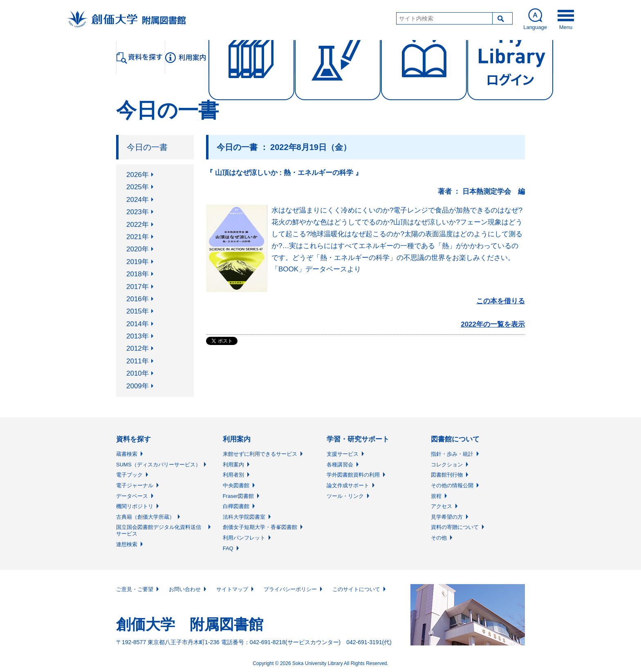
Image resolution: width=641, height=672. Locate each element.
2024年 (138, 200)
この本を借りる (501, 301)
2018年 (138, 274)
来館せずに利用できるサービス (260, 454)
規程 (436, 496)
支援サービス (343, 454)
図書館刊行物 (447, 475)
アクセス (442, 506)
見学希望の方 (447, 517)
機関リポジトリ (135, 506)
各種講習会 (340, 465)
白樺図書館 (236, 506)
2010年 (138, 373)
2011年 (138, 361)
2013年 (138, 336)
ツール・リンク (345, 496)
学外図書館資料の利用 (353, 475)
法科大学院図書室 (244, 517)
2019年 (138, 262)
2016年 (138, 299)
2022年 (138, 225)
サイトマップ (232, 589)
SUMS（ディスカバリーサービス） (158, 465)
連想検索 (127, 544)
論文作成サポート (348, 485)
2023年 (138, 212)
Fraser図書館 (239, 496)
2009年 (138, 386)
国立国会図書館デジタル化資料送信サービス (159, 530)
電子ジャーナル (135, 485)
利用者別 (233, 475)
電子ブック (129, 475)
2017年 (138, 287)
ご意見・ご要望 (135, 589)
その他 (439, 538)
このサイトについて (356, 589)
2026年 (138, 175)
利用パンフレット (244, 538)
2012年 (138, 348)
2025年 (138, 187)
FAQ (228, 548)
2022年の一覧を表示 (493, 324)
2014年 (138, 324)
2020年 (138, 249)
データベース (132, 496)
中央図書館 (236, 485)
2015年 (138, 311)
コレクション (447, 465)
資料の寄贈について (455, 527)
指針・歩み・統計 (452, 454)
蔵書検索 (127, 454)
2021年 (138, 237)
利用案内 (233, 465)
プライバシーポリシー (290, 589)
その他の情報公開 (452, 485)
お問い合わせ (185, 589)
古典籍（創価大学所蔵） (145, 517)
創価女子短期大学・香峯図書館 (260, 527)
